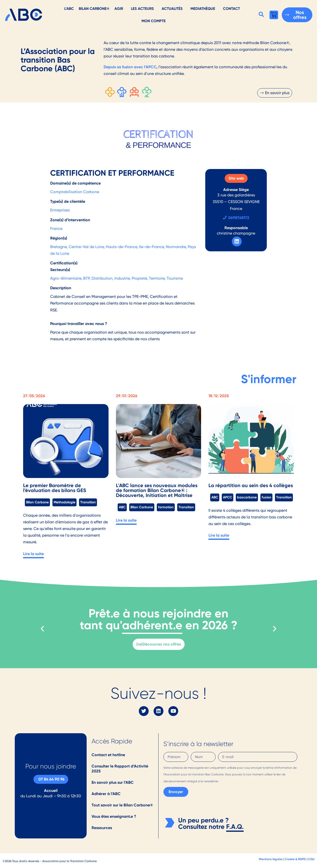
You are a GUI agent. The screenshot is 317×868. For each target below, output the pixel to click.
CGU (311, 859)
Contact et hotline (108, 755)
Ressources (102, 828)
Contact (231, 9)
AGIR (119, 9)
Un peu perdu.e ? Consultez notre (203, 823)
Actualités (172, 9)
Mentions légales (271, 859)
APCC (228, 497)
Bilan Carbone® (94, 9)
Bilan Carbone (37, 502)
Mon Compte (154, 21)
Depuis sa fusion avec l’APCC (130, 67)
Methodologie (64, 502)
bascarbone (247, 497)
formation (166, 507)
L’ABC (69, 9)
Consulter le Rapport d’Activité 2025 (120, 769)
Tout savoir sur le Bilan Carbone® (122, 805)
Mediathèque (203, 9)
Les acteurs (142, 9)
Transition (88, 502)
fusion (266, 497)
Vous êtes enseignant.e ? (114, 816)
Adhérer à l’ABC (106, 794)
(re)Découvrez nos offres (159, 644)
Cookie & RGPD (295, 859)
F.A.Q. (235, 827)
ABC (122, 507)
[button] (261, 14)
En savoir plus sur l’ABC (113, 782)
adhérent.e (152, 625)
